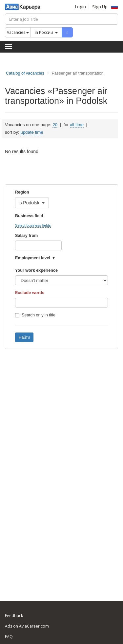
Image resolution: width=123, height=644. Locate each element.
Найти (24, 337)
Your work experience (36, 270)
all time (77, 125)
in (46, 32)
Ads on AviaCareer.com (27, 626)
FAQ (9, 637)
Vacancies (18, 32)
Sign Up (100, 7)
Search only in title (35, 315)
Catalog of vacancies (25, 73)
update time (32, 132)
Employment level (33, 258)
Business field (29, 216)
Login (81, 7)
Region (22, 192)
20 (55, 125)
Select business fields (33, 225)
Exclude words (30, 293)
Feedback (14, 616)
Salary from (26, 236)
